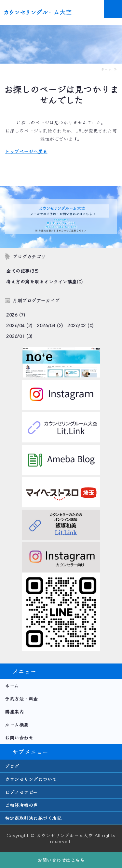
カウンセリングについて (31, 779)
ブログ (12, 766)
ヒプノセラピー (21, 792)
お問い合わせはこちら (61, 860)
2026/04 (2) (19, 325)
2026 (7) (16, 315)
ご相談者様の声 (21, 805)
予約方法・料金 (21, 699)
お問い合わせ (19, 738)
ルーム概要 (17, 725)
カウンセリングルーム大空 (65, 835)
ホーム (12, 686)
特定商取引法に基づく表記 (33, 818)
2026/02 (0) (81, 325)
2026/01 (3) (19, 336)
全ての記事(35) (22, 271)
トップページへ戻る (26, 151)
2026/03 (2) (50, 325)
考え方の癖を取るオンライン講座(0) (44, 281)
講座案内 (14, 712)
